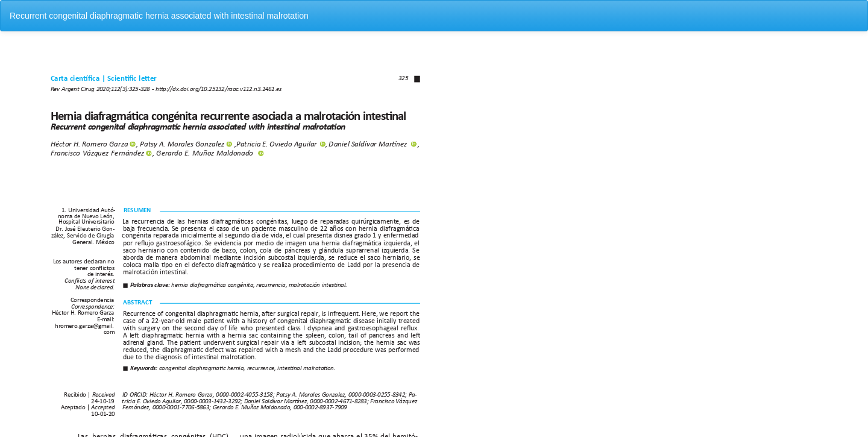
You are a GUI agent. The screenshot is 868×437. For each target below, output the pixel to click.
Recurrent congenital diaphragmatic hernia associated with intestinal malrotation (159, 16)
